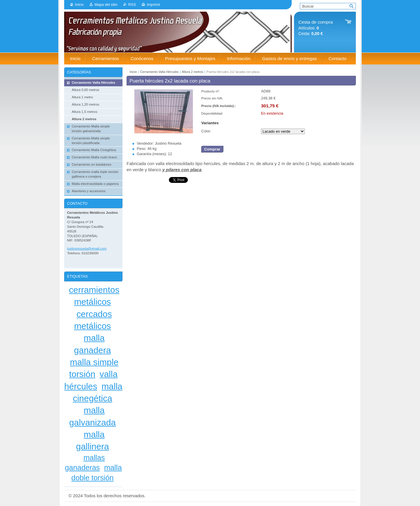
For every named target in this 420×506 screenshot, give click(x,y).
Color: (206, 131)
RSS (132, 5)
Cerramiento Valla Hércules (159, 72)
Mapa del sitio (106, 5)
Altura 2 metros (192, 72)
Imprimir (153, 5)
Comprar (212, 149)
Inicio (79, 5)
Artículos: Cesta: (316, 28)
